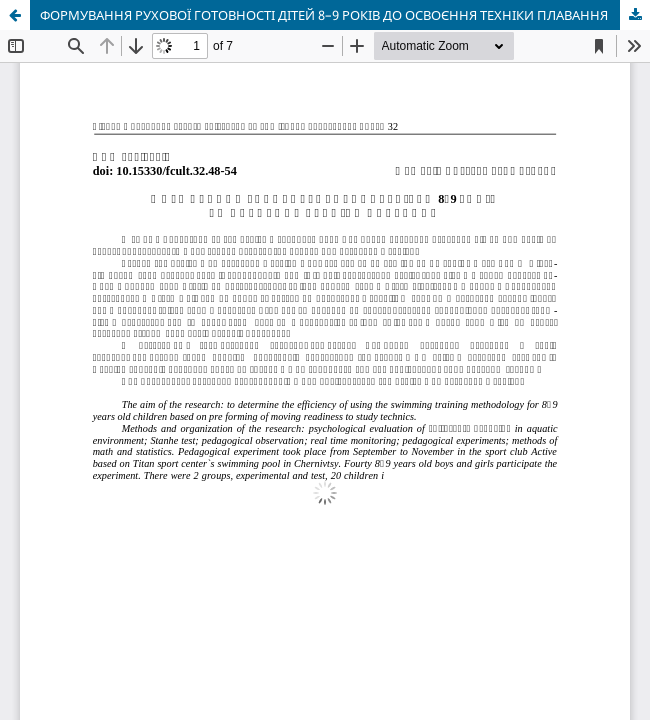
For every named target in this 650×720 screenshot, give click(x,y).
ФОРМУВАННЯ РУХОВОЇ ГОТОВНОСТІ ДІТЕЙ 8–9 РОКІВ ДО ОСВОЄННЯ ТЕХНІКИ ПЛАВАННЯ (324, 15)
